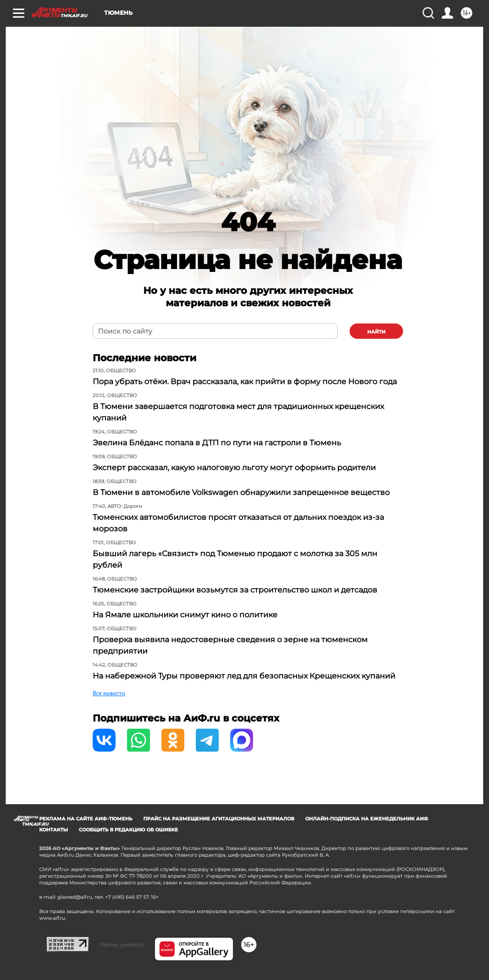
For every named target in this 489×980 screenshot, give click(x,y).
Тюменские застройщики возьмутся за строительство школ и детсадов (235, 590)
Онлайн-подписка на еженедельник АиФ (367, 819)
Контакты (53, 830)
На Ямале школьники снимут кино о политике (185, 615)
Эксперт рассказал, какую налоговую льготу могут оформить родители (234, 468)
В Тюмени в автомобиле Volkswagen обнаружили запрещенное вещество (241, 492)
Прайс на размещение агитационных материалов (219, 819)
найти (376, 332)
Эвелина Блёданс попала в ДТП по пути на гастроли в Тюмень (217, 443)
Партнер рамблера (121, 945)
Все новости (109, 693)
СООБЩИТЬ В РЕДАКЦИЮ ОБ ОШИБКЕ (128, 830)
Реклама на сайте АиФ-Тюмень (86, 819)
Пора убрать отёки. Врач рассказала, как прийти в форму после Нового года (245, 382)
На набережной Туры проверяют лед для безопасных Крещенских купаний (244, 676)
